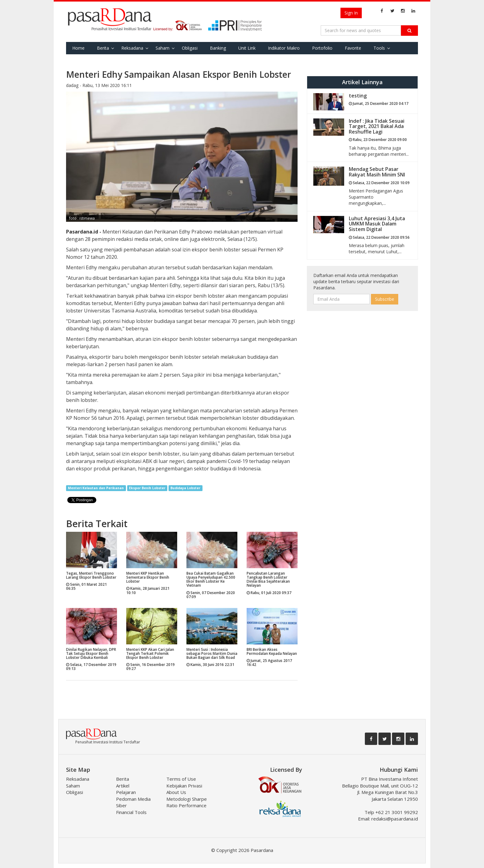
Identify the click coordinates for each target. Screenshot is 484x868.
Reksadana (132, 48)
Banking (218, 48)
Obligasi (190, 48)
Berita (103, 48)
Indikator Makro (284, 48)
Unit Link (247, 48)
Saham (163, 48)
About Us (176, 792)
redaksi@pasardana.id (395, 819)
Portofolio (322, 48)
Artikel (123, 786)
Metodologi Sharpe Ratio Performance (187, 802)
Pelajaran (126, 792)
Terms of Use (181, 779)
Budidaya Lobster (185, 488)
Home (78, 48)
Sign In (351, 13)
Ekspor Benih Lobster (147, 488)
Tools (379, 48)
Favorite (353, 48)
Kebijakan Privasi (184, 786)
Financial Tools (131, 812)
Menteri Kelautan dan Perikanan (96, 488)
